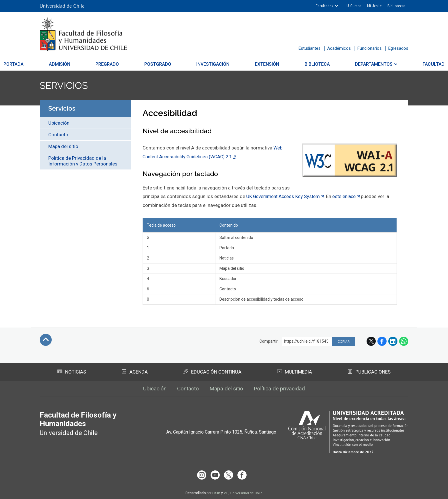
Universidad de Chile (247, 491)
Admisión (90, 64)
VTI (226, 491)
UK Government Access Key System (285, 196)
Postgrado (168, 64)
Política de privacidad (282, 388)
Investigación (213, 64)
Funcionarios (370, 48)
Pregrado (128, 64)
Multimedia (295, 371)
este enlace (348, 196)
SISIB (216, 491)
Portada (54, 64)
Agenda (135, 371)
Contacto (58, 135)
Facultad (393, 64)
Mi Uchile (374, 6)
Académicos (339, 48)
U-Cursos (354, 6)
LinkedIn (393, 341)
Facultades (324, 6)
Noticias (72, 371)
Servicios (66, 85)
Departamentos (343, 64)
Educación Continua (212, 371)
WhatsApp (404, 341)
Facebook (382, 341)
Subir (46, 339)
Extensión (257, 64)
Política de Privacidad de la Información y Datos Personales (83, 161)
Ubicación (59, 123)
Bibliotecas (396, 6)
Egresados (398, 48)
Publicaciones (369, 371)
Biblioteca (297, 64)
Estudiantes (310, 48)
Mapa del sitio (63, 146)
